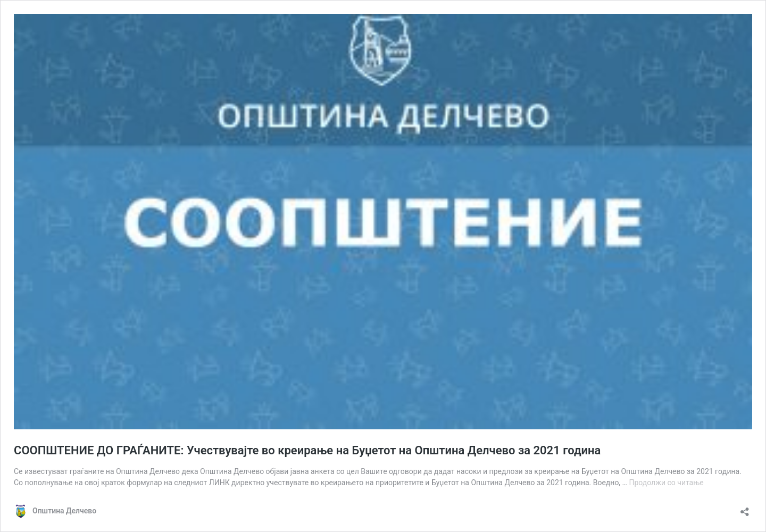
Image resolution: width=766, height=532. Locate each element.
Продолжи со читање (666, 483)
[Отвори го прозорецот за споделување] (745, 508)
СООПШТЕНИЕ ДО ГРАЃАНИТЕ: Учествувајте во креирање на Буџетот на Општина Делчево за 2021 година (307, 450)
